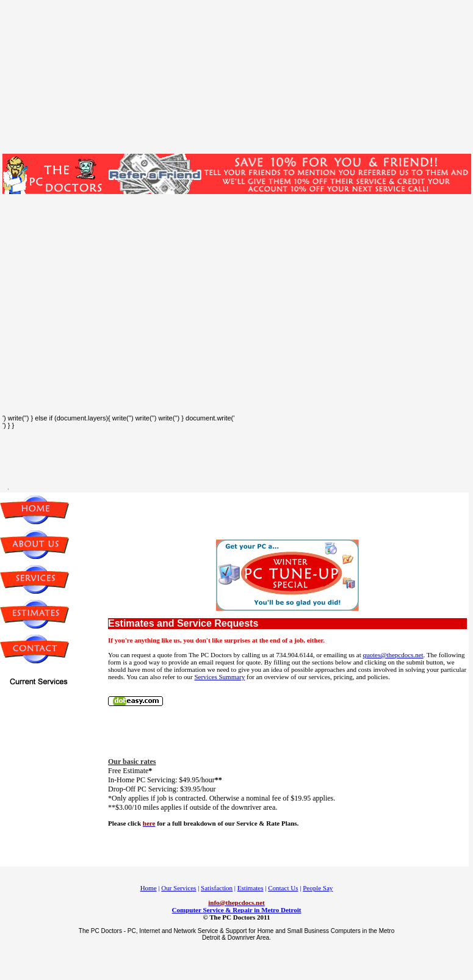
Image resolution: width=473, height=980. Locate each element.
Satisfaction (217, 888)
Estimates (251, 888)
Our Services (179, 888)
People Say (318, 888)
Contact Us (283, 888)
